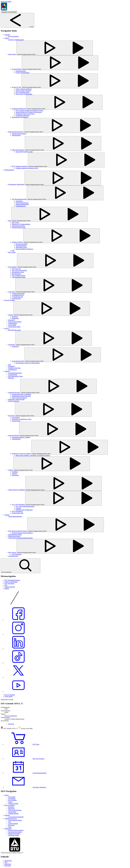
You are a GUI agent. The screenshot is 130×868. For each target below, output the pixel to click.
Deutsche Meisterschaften (16, 830)
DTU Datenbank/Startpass (12, 580)
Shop (10, 827)
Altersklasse (12, 798)
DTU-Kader (12, 797)
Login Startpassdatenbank (16, 817)
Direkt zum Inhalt (6, 2)
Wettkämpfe (8, 829)
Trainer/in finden (13, 803)
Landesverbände (13, 824)
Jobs (6, 585)
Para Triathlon (12, 800)
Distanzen (11, 807)
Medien (7, 588)
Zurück (17, 27)
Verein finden (8, 696)
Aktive (6, 795)
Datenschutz (8, 861)
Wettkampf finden (14, 835)
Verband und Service (11, 819)
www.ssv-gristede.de (11, 716)
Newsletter (8, 866)
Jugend (10, 802)
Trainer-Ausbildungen (11, 582)
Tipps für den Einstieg (15, 810)
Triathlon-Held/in (10, 587)
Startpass (7, 815)
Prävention (11, 825)
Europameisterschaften (15, 832)
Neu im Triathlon (10, 695)
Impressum (8, 864)
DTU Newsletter (9, 583)
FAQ (6, 862)
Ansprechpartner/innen (15, 820)
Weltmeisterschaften (14, 834)
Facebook (11, 724)
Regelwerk (11, 809)
